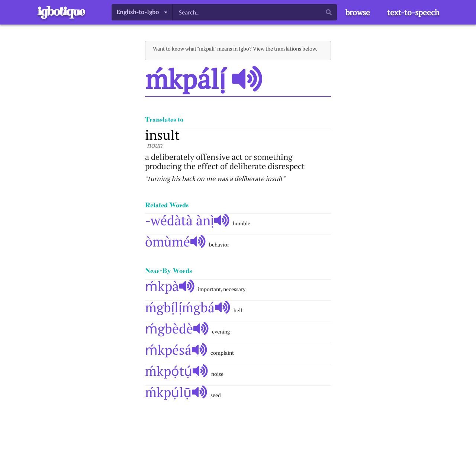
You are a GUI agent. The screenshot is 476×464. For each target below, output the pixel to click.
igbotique (61, 11)
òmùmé (175, 241)
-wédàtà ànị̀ (187, 220)
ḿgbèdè (177, 328)
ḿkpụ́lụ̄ (176, 392)
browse (358, 12)
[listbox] (142, 12)
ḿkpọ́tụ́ (176, 371)
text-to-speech (413, 12)
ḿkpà (170, 286)
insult (162, 135)
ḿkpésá (176, 350)
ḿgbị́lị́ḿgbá (188, 307)
